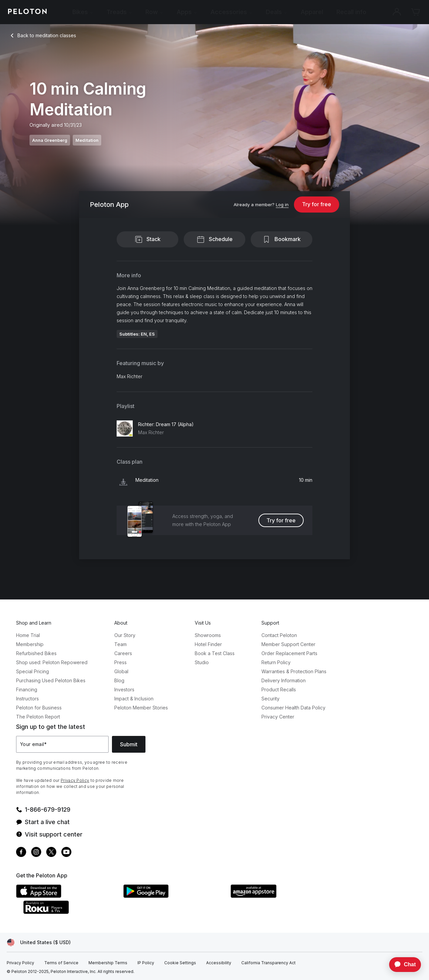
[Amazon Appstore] (281, 896)
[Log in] (282, 205)
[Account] (397, 12)
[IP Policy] (146, 963)
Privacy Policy (75, 780)
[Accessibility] (219, 963)
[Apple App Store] (66, 896)
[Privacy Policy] (20, 963)
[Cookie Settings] (180, 963)
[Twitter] (51, 853)
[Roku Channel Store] (73, 912)
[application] (402, 965)
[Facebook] (21, 853)
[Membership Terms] (108, 963)
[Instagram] (36, 853)
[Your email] (62, 744)
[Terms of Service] (61, 963)
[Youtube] (66, 853)
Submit (129, 744)
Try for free (317, 204)
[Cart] (416, 12)
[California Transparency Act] (268, 963)
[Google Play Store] (174, 896)
